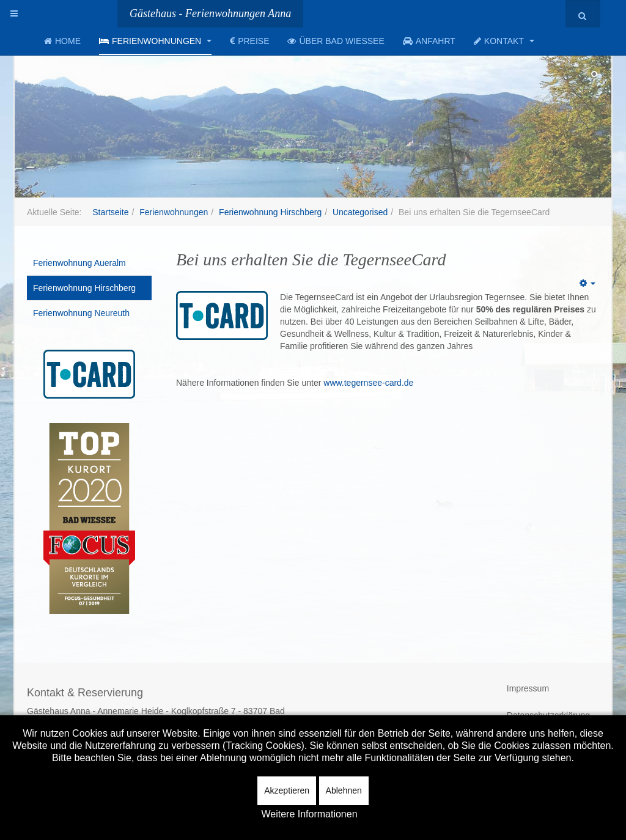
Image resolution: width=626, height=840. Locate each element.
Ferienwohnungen (155, 41)
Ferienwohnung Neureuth (81, 313)
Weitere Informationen (309, 814)
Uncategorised (360, 212)
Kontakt (504, 41)
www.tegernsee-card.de (368, 383)
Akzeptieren (287, 790)
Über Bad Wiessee (336, 41)
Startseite (110, 212)
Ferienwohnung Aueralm (79, 263)
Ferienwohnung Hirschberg (270, 212)
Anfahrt (429, 41)
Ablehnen (344, 790)
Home (62, 41)
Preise (249, 41)
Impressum (528, 688)
